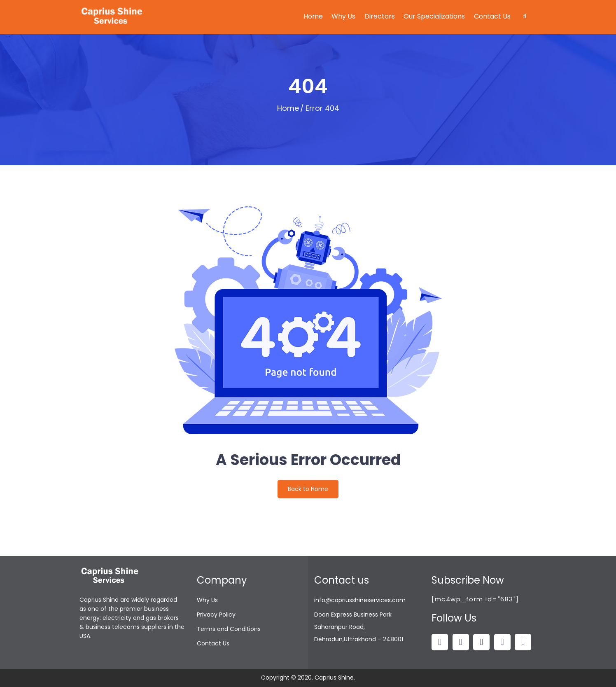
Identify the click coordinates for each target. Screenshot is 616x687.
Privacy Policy (216, 615)
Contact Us (492, 16)
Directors (380, 16)
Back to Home (308, 489)
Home (313, 16)
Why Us (343, 16)
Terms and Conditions (229, 629)
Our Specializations (434, 16)
